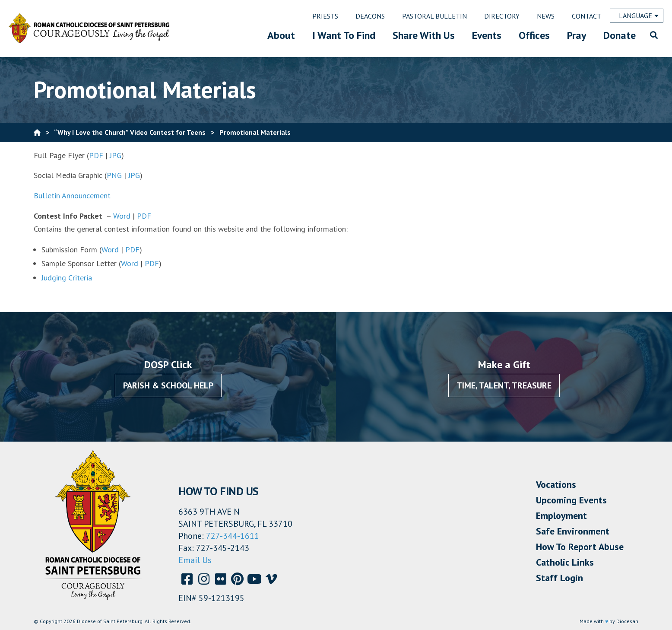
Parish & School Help (168, 385)
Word (122, 216)
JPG (116, 155)
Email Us (195, 560)
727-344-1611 (233, 536)
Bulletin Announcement (72, 196)
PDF (96, 155)
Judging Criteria (68, 278)
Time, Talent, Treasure (504, 385)
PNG (114, 175)
